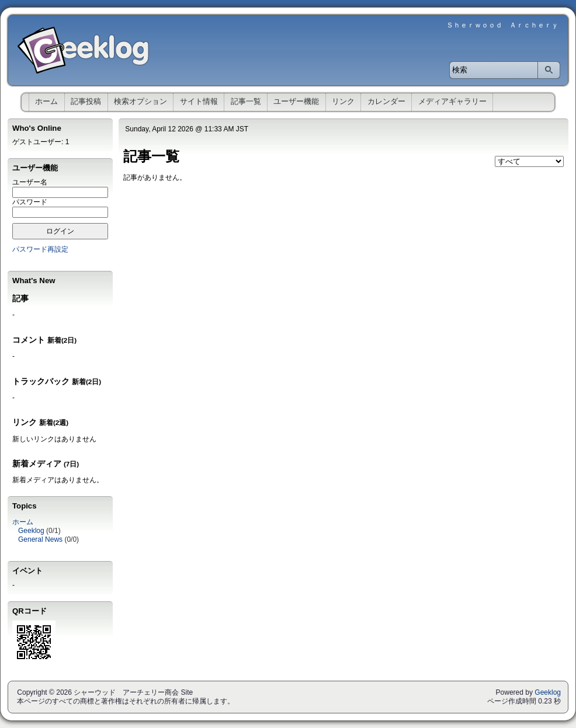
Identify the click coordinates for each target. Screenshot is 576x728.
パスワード (30, 202)
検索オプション (140, 101)
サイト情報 (199, 101)
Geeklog (31, 531)
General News (40, 539)
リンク (343, 101)
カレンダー (386, 101)
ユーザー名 (30, 182)
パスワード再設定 (40, 249)
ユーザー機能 (296, 101)
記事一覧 (246, 101)
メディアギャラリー (452, 101)
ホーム (46, 101)
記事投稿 (86, 101)
